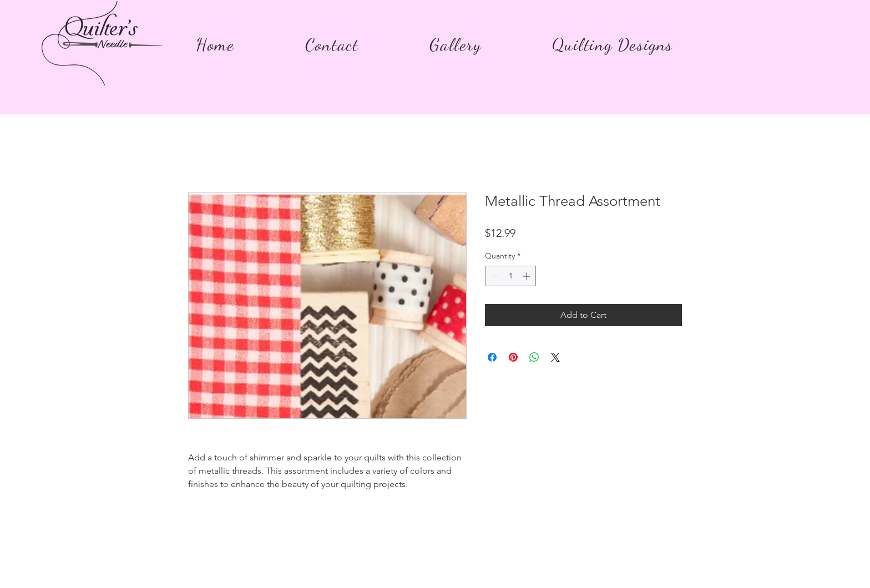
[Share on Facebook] (492, 357)
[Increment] (527, 276)
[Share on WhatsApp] (534, 357)
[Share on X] (555, 357)
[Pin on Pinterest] (513, 357)
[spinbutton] (510, 276)
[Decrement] (494, 276)
